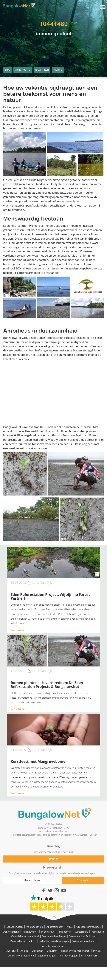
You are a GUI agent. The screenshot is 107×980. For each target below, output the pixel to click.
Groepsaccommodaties (89, 927)
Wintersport (81, 932)
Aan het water (30, 932)
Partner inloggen (69, 956)
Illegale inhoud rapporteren (75, 951)
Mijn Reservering (90, 956)
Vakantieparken (35, 927)
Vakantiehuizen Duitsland (83, 936)
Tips (7, 70)
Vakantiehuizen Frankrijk (23, 941)
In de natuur (48, 932)
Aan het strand (11, 932)
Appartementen (55, 927)
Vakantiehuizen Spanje (54, 946)
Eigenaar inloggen (47, 956)
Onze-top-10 (23, 70)
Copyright (52, 951)
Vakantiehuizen (15, 927)
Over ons (11, 951)
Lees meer (17, 630)
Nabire (58, 70)
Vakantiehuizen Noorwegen (54, 941)
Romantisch (98, 932)
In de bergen (64, 932)
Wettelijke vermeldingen (21, 956)
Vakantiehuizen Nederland (25, 936)
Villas (70, 927)
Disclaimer (37, 951)
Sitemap (24, 951)
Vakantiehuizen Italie (83, 941)
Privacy (97, 951)
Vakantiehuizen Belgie (54, 936)
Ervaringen (42, 70)
